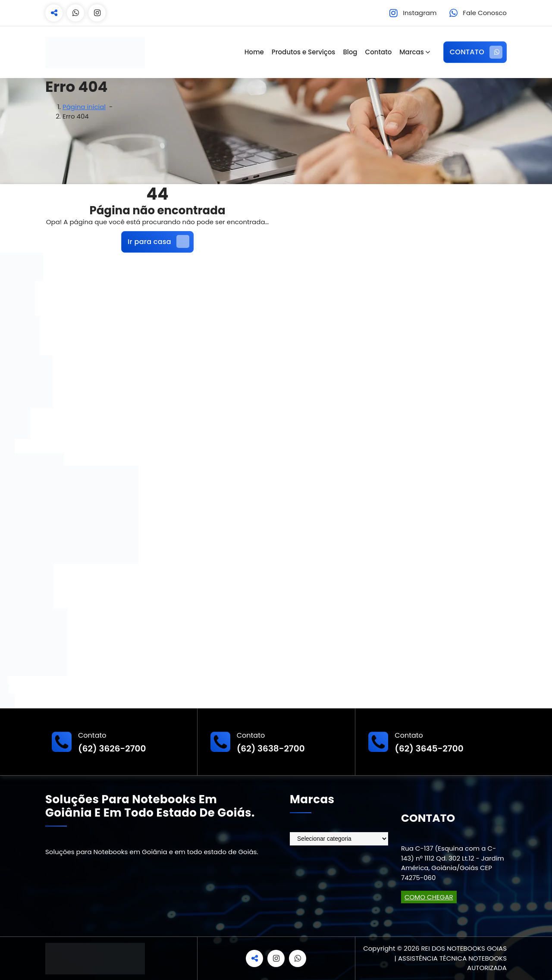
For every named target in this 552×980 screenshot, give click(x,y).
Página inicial (84, 107)
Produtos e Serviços (304, 52)
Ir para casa (158, 241)
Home (254, 52)
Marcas (411, 52)
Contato (379, 52)
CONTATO (476, 52)
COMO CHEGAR (429, 897)
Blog (350, 52)
